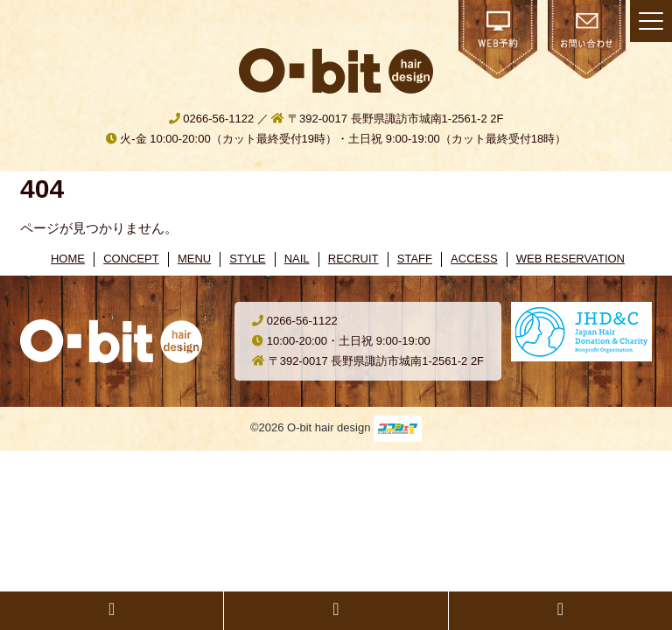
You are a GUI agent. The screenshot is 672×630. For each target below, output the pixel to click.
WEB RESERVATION (570, 259)
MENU (194, 259)
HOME (68, 259)
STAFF (415, 259)
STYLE (247, 259)
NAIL (297, 259)
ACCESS (474, 259)
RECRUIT (353, 259)
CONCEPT (131, 259)
